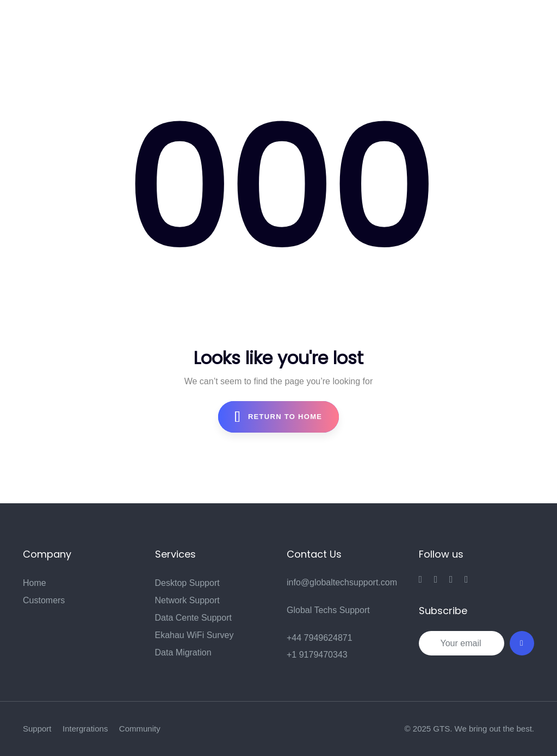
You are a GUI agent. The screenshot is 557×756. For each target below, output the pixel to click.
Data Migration (183, 652)
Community (140, 729)
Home (35, 583)
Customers (44, 600)
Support (37, 729)
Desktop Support (187, 583)
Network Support (187, 600)
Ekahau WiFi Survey (194, 635)
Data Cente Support (193, 618)
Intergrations (85, 729)
